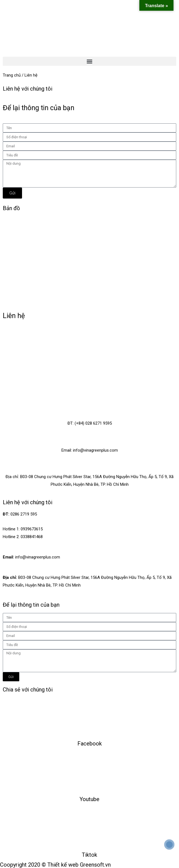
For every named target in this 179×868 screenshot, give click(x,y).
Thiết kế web (63, 865)
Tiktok (89, 855)
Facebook (90, 744)
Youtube (89, 799)
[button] (89, 61)
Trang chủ (12, 75)
